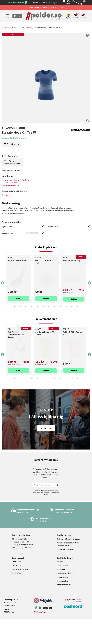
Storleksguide (11, 144)
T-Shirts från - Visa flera (15, 180)
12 (78, 308)
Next (89, 283)
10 (66, 308)
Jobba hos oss (62, 577)
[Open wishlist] (75, 16)
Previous (3, 283)
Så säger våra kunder (42, 612)
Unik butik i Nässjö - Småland (68, 539)
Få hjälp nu (46, 428)
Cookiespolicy (62, 581)
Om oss (60, 562)
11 (72, 308)
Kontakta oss (17, 565)
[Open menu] (7, 16)
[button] (68, 16)
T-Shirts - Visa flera (10, 183)
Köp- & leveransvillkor (21, 569)
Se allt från (10, 186)
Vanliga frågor (17, 573)
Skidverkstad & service (66, 549)
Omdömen (61, 569)
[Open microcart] (83, 16)
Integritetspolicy (64, 585)
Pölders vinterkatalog (66, 573)
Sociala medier (63, 565)
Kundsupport (17, 562)
